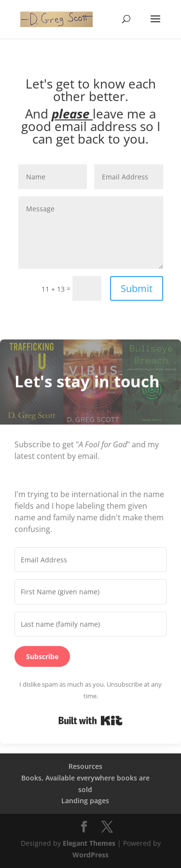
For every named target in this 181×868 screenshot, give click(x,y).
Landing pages (85, 801)
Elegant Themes (89, 843)
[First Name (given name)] (90, 592)
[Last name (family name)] (90, 624)
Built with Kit (90, 721)
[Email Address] (90, 560)
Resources (85, 766)
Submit (137, 288)
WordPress (90, 855)
